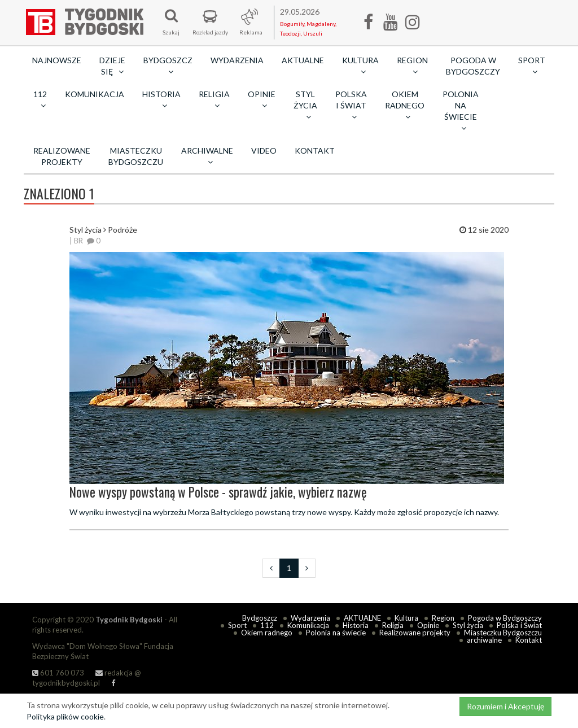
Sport (237, 625)
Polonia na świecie (336, 633)
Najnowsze (57, 60)
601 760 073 (58, 673)
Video (264, 151)
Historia (356, 625)
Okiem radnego (267, 633)
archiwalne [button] (207, 156)
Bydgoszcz (260, 618)
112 (267, 625)
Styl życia (468, 625)
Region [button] (412, 66)
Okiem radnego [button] (405, 105)
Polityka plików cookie (65, 716)
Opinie (428, 625)
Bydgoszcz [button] (168, 66)
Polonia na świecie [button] (461, 111)
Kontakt (315, 151)
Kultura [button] (360, 66)
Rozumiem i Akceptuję (505, 706)
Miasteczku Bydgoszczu (136, 156)
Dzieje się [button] (112, 66)
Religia (393, 625)
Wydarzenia (237, 60)
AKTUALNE (303, 60)
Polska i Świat (519, 625)
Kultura (406, 618)
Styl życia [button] (305, 105)
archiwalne (484, 640)
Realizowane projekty (62, 156)
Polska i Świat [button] (351, 105)
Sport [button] (532, 66)
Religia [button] (214, 99)
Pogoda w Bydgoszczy (473, 66)
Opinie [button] (262, 99)
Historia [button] (161, 99)
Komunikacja (95, 94)
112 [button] (40, 99)
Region (443, 618)
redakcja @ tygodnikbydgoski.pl (87, 678)
